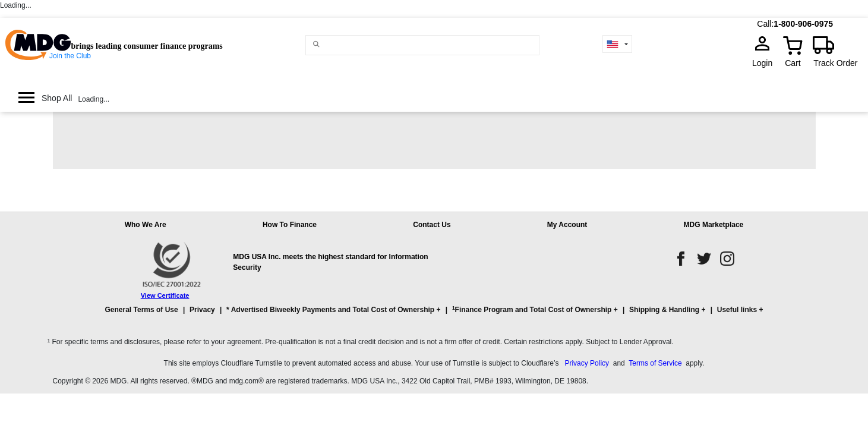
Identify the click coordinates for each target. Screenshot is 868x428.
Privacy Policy (587, 363)
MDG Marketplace (714, 225)
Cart (793, 63)
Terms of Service (655, 363)
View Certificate (165, 295)
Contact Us (432, 225)
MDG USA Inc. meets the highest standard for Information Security (330, 262)
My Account (567, 225)
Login (766, 63)
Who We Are (146, 225)
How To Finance (290, 225)
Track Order (835, 63)
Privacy (202, 310)
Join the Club (70, 56)
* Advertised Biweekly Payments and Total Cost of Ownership (330, 310)
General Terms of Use (142, 310)
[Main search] (316, 44)
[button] (434, 315)
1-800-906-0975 (803, 24)
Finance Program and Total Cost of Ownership (532, 309)
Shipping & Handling (664, 310)
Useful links (737, 310)
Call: (765, 24)
